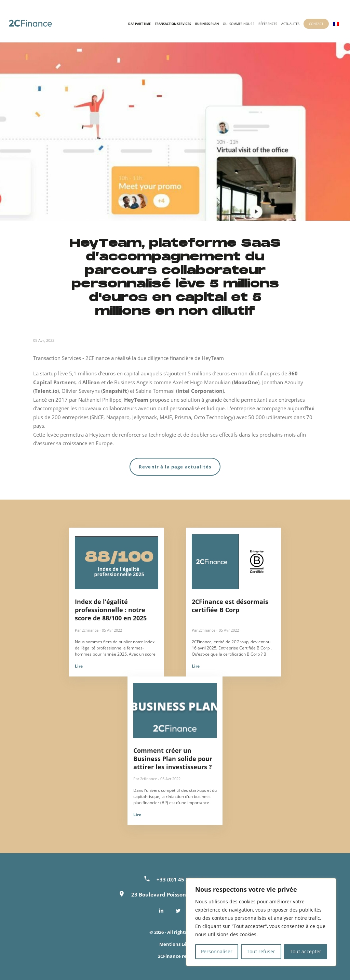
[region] (261, 922)
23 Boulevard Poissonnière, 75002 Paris (181, 894)
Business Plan (207, 24)
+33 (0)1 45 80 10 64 (182, 879)
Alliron (92, 382)
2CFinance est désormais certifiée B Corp (230, 606)
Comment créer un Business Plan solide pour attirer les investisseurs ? (173, 759)
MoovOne (246, 382)
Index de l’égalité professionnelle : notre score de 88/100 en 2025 (111, 610)
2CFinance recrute (178, 956)
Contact (316, 24)
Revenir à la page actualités (175, 467)
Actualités (290, 24)
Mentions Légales (179, 944)
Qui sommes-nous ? (239, 24)
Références (268, 24)
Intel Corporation (200, 391)
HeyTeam (136, 400)
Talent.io (46, 391)
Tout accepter (306, 951)
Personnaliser (217, 951)
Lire (79, 666)
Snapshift (115, 391)
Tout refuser (261, 951)
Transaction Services (173, 24)
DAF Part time (139, 24)
